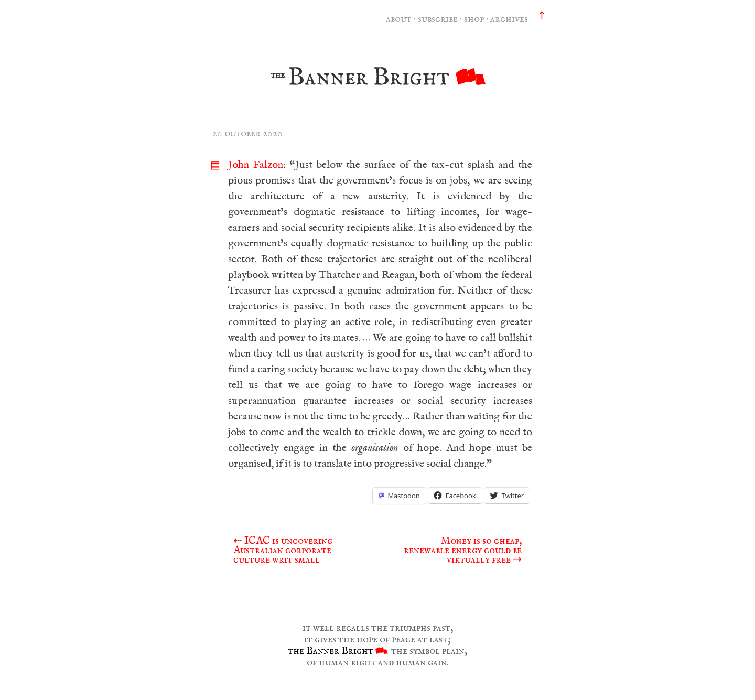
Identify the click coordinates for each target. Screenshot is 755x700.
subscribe (438, 19)
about (399, 19)
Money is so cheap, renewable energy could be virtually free (463, 550)
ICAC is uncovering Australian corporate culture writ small (283, 550)
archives (509, 19)
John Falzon (256, 165)
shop (474, 19)
